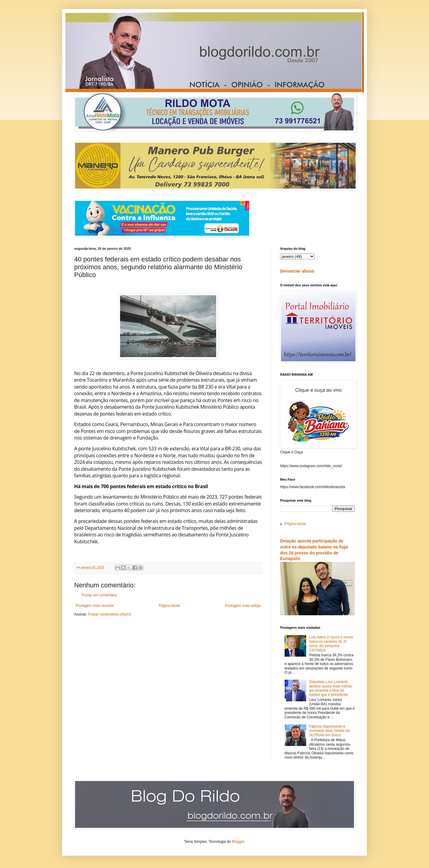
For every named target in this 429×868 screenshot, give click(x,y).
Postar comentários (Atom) (110, 614)
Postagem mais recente (95, 606)
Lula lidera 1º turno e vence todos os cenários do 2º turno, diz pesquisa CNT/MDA (331, 644)
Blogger (238, 842)
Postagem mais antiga (243, 606)
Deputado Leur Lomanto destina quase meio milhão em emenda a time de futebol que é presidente (331, 688)
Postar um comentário (99, 595)
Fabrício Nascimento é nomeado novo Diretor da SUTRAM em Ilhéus (329, 731)
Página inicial (169, 606)
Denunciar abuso (297, 271)
